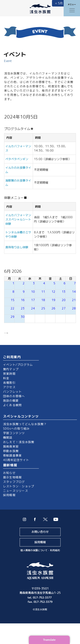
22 (12, 308)
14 (74, 292)
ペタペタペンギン (17, 159)
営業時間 (9, 374)
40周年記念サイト (16, 460)
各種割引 (9, 383)
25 (43, 308)
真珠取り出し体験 (17, 247)
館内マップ (11, 369)
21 (74, 300)
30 (23, 317)
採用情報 (9, 495)
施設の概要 (11, 401)
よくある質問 (12, 405)
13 (64, 292)
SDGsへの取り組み (16, 428)
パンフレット (12, 392)
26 (53, 308)
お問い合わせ (40, 532)
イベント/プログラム (18, 365)
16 (23, 300)
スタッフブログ (14, 482)
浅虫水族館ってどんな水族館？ (25, 424)
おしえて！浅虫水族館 (19, 442)
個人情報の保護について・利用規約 (40, 550)
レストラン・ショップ (19, 486)
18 (43, 300)
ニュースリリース (16, 491)
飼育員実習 (11, 446)
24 (33, 308)
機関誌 (8, 437)
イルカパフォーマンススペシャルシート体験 (18, 219)
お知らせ (9, 473)
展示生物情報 (12, 477)
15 (12, 300)
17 (33, 300)
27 (64, 308)
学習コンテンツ (14, 433)
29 (12, 317)
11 (43, 292)
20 (64, 300)
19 (53, 300)
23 (23, 308)
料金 (6, 378)
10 (33, 292)
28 (74, 308)
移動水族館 (11, 451)
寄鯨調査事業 (12, 455)
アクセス (9, 387)
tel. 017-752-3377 (40, 598)
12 (53, 292)
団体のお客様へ (14, 396)
